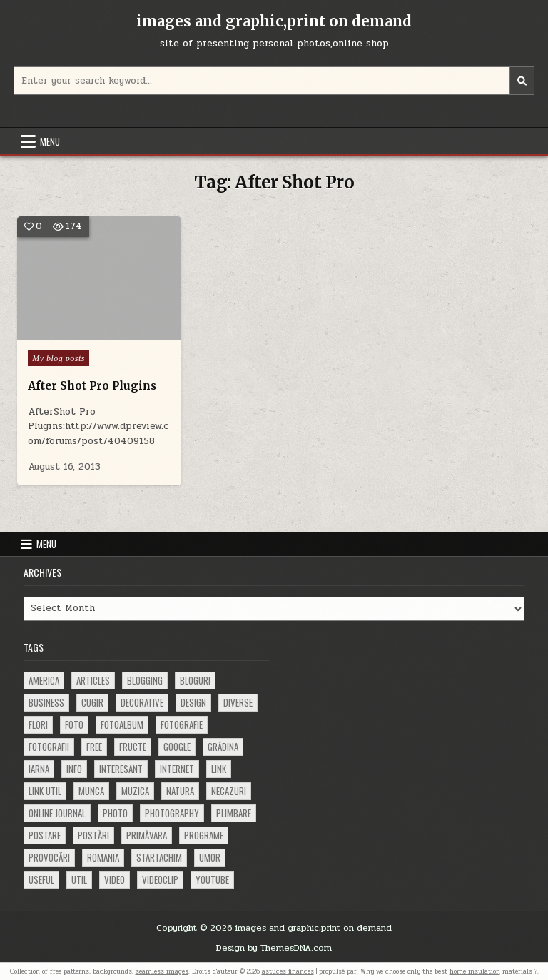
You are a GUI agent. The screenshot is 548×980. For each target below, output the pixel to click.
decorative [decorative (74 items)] (142, 702)
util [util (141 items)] (79, 879)
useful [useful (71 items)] (41, 879)
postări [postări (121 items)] (93, 835)
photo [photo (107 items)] (115, 813)
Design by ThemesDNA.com (274, 948)
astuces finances (288, 971)
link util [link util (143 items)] (45, 791)
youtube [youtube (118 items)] (212, 879)
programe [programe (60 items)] (204, 835)
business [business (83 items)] (46, 702)
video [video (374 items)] (115, 879)
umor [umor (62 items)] (210, 857)
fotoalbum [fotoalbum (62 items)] (122, 724)
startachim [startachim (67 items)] (159, 857)
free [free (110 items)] (94, 747)
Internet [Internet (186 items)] (177, 769)
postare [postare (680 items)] (45, 835)
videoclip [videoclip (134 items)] (160, 879)
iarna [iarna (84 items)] (39, 769)
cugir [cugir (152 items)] (92, 702)
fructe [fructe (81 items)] (133, 747)
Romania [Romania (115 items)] (103, 857)
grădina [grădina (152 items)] (223, 747)
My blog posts (59, 358)
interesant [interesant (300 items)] (121, 769)
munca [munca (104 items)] (91, 791)
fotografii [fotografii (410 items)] (49, 747)
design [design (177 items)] (193, 702)
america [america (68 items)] (44, 680)
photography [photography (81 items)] (172, 813)
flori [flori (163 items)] (38, 724)
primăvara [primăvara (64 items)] (147, 835)
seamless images (162, 971)
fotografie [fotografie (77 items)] (182, 724)
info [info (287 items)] (74, 769)
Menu (50, 141)
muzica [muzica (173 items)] (135, 791)
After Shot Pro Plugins (92, 386)
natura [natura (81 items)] (180, 791)
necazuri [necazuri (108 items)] (229, 791)
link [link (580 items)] (219, 769)
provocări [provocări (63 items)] (49, 857)
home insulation (475, 971)
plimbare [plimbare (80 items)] (234, 813)
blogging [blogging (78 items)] (145, 680)
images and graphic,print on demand (274, 21)
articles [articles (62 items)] (93, 680)
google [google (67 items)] (177, 747)
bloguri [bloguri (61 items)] (195, 680)
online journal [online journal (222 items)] (57, 813)
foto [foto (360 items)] (74, 724)
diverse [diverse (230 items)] (238, 702)
